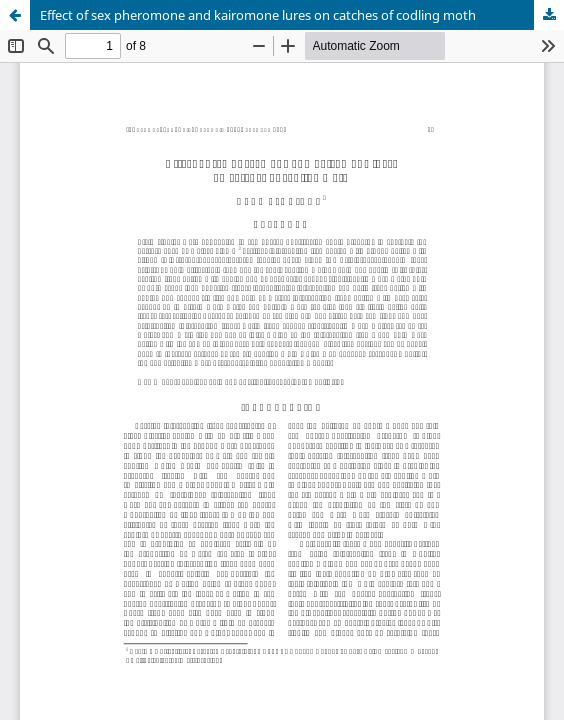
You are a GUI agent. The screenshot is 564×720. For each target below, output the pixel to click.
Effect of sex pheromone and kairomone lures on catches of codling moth (258, 15)
